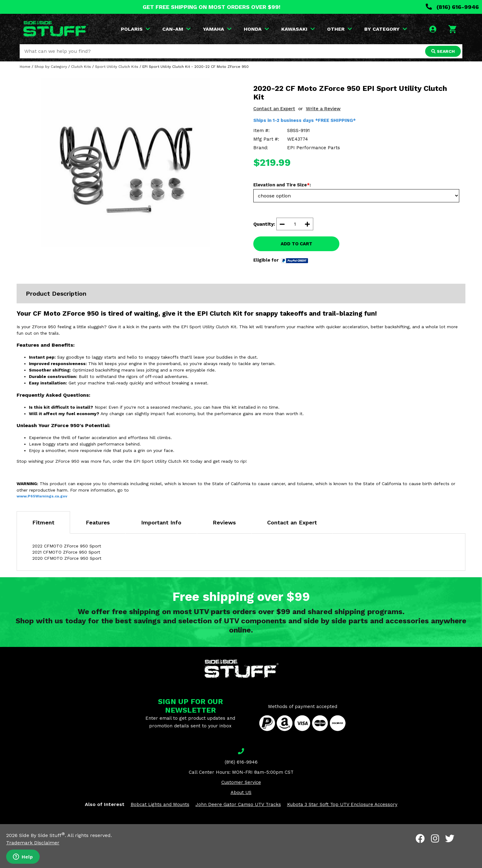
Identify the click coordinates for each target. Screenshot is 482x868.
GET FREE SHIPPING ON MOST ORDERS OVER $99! (211, 7)
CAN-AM (176, 29)
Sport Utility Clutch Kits (117, 67)
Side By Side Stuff (42, 835)
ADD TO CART (296, 244)
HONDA (256, 29)
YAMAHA (217, 29)
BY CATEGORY (386, 29)
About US (241, 792)
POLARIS (135, 29)
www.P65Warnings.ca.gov (42, 496)
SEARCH (443, 51)
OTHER (340, 29)
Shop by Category (51, 67)
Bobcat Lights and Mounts (160, 804)
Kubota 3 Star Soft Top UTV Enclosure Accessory (342, 804)
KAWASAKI (298, 29)
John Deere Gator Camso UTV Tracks (238, 804)
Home (25, 67)
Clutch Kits (81, 67)
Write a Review (323, 109)
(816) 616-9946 (452, 7)
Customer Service (241, 782)
